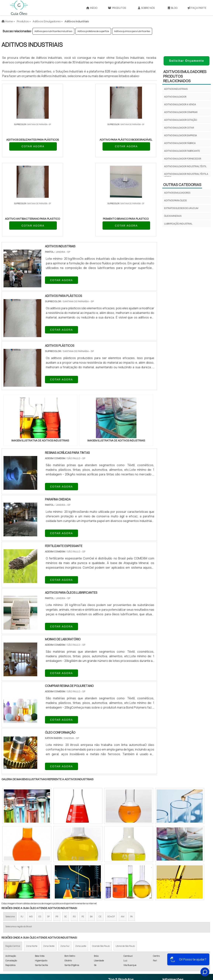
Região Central (13, 872)
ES (40, 842)
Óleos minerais (173, 216)
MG (31, 842)
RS (74, 842)
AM (123, 842)
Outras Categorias (182, 185)
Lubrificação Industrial (178, 224)
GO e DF (111, 842)
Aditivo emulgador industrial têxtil (185, 166)
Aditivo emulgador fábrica (180, 143)
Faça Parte (197, 8)
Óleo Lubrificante (120, 911)
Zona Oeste (49, 872)
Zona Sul (65, 872)
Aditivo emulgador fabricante (182, 151)
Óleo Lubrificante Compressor (120, 937)
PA (131, 842)
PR (57, 842)
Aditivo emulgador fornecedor (183, 159)
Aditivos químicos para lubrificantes (132, 31)
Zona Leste (81, 872)
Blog (173, 8)
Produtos (117, 8)
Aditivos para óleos (175, 200)
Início (92, 8)
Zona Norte (32, 872)
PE (83, 842)
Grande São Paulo (101, 872)
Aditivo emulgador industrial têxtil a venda (186, 175)
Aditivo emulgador (175, 97)
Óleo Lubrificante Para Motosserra (124, 948)
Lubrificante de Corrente (125, 928)
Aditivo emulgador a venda (180, 104)
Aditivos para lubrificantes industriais (53, 31)
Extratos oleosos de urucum (181, 208)
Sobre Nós (146, 8)
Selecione (10, 842)
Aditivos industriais (176, 89)
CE (100, 842)
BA (91, 842)
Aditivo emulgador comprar (181, 112)
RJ (22, 842)
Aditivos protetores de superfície (93, 31)
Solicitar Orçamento (186, 61)
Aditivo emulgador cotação (181, 120)
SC (66, 842)
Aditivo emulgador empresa (181, 135)
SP (48, 842)
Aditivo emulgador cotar (179, 128)
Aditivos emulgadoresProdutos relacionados (185, 76)
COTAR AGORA (21, 151)
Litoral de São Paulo (125, 872)
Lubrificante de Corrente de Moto (125, 919)
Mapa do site (171, 930)
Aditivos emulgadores (177, 193)
